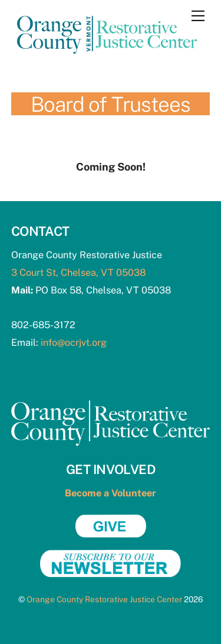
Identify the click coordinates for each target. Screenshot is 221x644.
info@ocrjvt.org (74, 343)
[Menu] (198, 16)
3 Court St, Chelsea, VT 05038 (78, 273)
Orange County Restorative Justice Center (104, 599)
